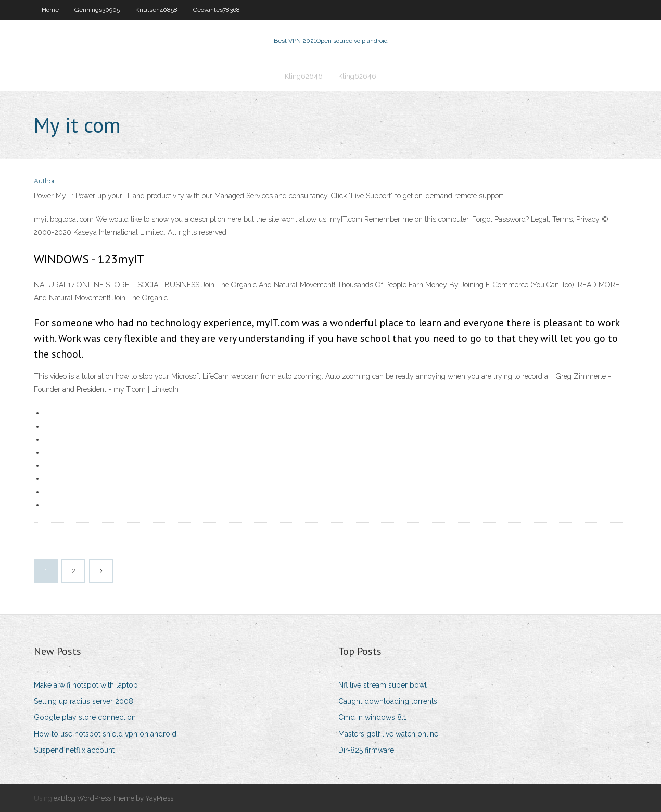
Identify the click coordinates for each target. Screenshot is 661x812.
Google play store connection (85, 717)
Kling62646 (304, 76)
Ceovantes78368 (217, 10)
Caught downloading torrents (388, 701)
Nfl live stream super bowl (383, 685)
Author (45, 181)
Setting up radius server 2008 (84, 701)
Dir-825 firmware (366, 750)
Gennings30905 (97, 10)
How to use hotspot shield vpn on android (105, 734)
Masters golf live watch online (388, 734)
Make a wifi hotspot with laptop (86, 685)
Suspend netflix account (74, 750)
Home (50, 10)
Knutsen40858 (156, 10)
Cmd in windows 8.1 (372, 717)
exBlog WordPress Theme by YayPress (113, 798)
